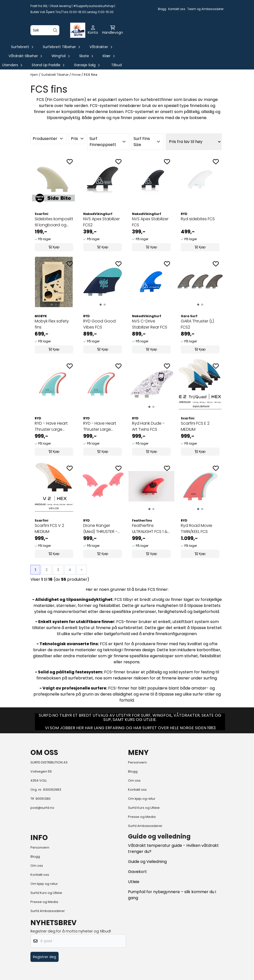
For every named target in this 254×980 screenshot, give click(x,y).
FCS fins (91, 75)
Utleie (134, 882)
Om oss (134, 781)
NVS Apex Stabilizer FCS (150, 222)
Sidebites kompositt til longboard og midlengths (54, 222)
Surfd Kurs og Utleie (144, 808)
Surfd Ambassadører (145, 826)
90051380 (43, 799)
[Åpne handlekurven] (113, 30)
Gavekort (137, 872)
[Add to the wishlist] (70, 162)
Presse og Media (142, 817)
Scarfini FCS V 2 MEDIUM (49, 529)
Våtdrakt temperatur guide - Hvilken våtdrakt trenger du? (173, 848)
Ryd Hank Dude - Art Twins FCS (148, 426)
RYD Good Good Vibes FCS (99, 324)
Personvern (137, 762)
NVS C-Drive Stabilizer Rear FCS (150, 324)
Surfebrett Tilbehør (55, 75)
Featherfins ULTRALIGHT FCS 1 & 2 (150, 529)
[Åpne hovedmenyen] (79, 30)
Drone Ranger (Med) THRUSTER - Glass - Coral (100, 529)
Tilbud (116, 65)
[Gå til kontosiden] (93, 30)
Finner (77, 75)
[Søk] (45, 30)
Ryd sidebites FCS (198, 219)
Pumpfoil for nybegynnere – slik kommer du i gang (172, 895)
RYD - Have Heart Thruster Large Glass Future (100, 426)
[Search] (55, 30)
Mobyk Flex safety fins (52, 324)
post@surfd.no (42, 808)
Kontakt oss (177, 9)
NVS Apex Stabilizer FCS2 (101, 222)
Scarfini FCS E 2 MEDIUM (195, 426)
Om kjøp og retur (142, 799)
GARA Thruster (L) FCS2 (197, 324)
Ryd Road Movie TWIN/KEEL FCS (197, 529)
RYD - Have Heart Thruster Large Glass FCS (51, 426)
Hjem (35, 75)
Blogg (162, 9)
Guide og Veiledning (147, 862)
